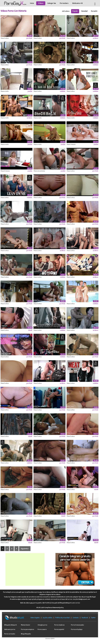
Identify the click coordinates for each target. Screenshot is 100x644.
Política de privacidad (63, 618)
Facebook (85, 618)
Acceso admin (50, 639)
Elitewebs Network (11, 625)
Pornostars (64, 3)
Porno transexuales (77, 625)
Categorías (52, 3)
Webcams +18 (77, 3)
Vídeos (41, 3)
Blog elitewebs (26, 634)
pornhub (29, 38)
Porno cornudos (10, 634)
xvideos (96, 38)
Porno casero (42, 629)
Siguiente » (25, 549)
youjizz (30, 91)
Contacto (76, 618)
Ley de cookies (48, 618)
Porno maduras (59, 625)
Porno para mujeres (28, 629)
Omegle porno (42, 625)
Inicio (32, 3)
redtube (96, 65)
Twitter (93, 618)
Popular (75, 11)
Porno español (59, 629)
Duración (94, 11)
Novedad (84, 11)
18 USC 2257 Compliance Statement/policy (50, 608)
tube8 (30, 330)
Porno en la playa (77, 629)
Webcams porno (10, 629)
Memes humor (26, 625)
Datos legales (35, 618)
